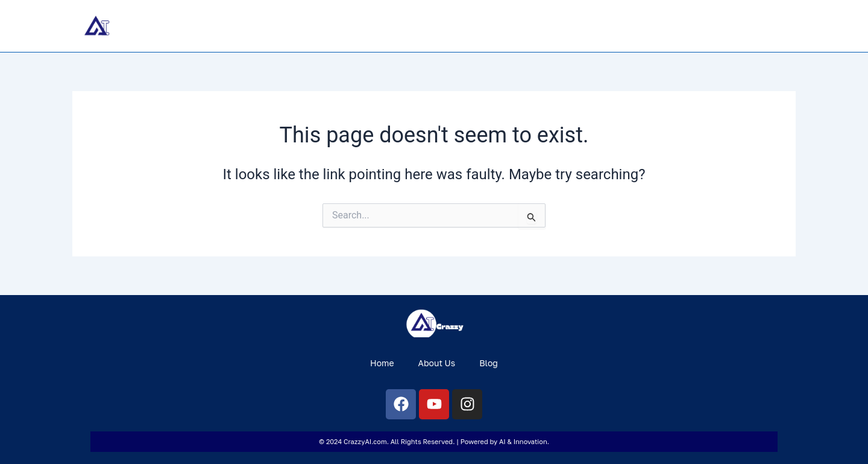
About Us (728, 26)
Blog (776, 26)
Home (676, 26)
